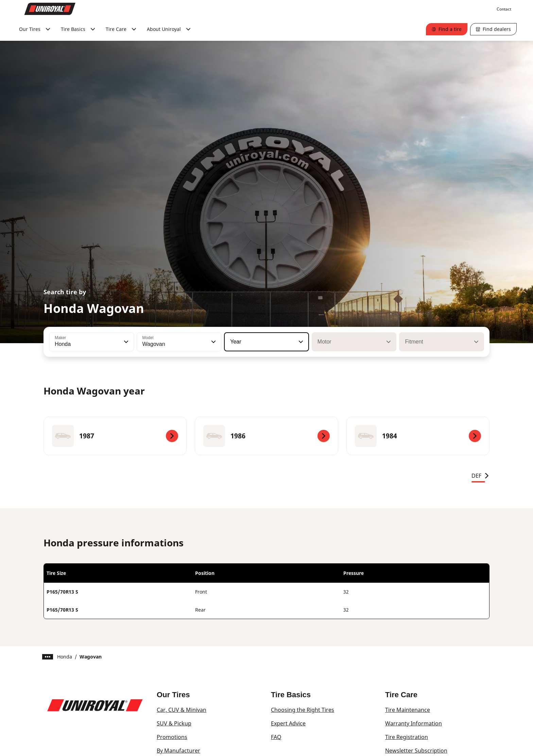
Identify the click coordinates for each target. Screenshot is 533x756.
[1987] (115, 436)
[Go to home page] (50, 9)
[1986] (266, 436)
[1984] (418, 436)
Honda (65, 657)
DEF (480, 476)
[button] (125, 342)
